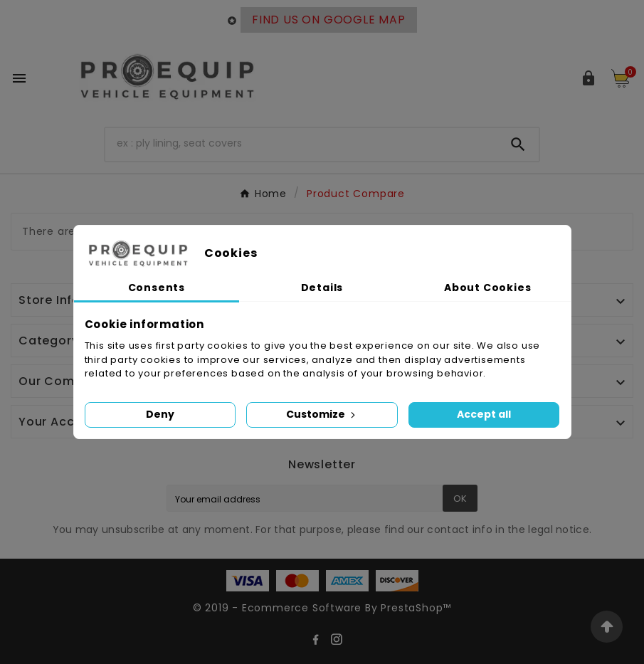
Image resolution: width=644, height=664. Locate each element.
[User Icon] (588, 78)
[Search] (301, 143)
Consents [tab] (157, 288)
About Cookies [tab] (487, 288)
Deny (160, 414)
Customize (322, 414)
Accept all (484, 414)
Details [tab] (322, 288)
